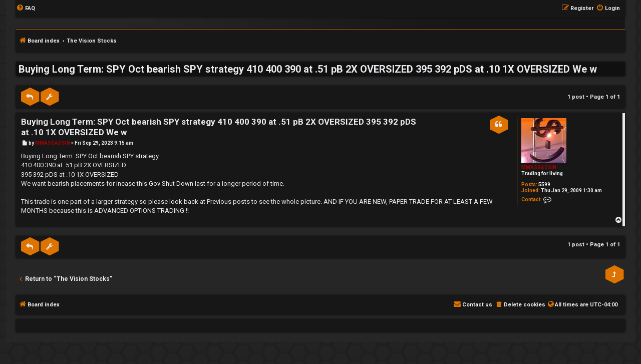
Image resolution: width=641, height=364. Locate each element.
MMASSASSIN (539, 167)
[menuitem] (26, 9)
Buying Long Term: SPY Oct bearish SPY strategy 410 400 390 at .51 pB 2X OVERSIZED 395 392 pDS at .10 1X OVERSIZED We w (308, 69)
